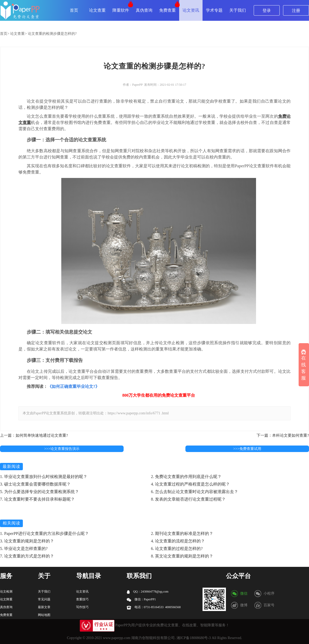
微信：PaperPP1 (141, 599)
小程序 (269, 593)
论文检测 (6, 592)
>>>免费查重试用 (247, 449)
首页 (74, 10)
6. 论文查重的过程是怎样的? (177, 549)
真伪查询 (144, 10)
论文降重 (6, 599)
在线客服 (304, 365)
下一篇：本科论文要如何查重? (283, 435)
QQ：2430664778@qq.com (148, 592)
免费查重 (167, 10)
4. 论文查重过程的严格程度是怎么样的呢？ (190, 484)
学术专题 (214, 10)
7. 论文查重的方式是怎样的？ (27, 556)
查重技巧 (82, 599)
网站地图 (44, 615)
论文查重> (18, 34)
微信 (244, 593)
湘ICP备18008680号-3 (194, 638)
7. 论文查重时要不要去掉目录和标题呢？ (37, 499)
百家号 (269, 605)
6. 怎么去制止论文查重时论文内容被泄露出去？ (194, 492)
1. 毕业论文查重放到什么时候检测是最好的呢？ (44, 477)
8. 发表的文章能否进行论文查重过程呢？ (188, 499)
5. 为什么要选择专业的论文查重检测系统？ (39, 492)
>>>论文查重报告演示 (62, 449)
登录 (267, 11)
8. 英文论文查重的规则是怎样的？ (182, 556)
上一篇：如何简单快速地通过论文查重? (34, 435)
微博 (244, 605)
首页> (5, 34)
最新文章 (44, 607)
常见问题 (44, 599)
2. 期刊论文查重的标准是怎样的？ (182, 533)
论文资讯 (191, 10)
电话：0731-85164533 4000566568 (154, 607)
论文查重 (97, 10)
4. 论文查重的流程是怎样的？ (178, 541)
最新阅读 (11, 466)
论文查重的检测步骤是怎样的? (52, 34)
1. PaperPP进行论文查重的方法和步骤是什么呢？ (44, 533)
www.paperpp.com (117, 638)
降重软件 (121, 10)
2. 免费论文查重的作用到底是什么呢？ (186, 477)
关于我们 (238, 10)
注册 (296, 11)
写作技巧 (82, 607)
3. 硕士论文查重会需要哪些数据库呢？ (35, 484)
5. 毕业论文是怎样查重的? (24, 549)
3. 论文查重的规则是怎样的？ (27, 541)
